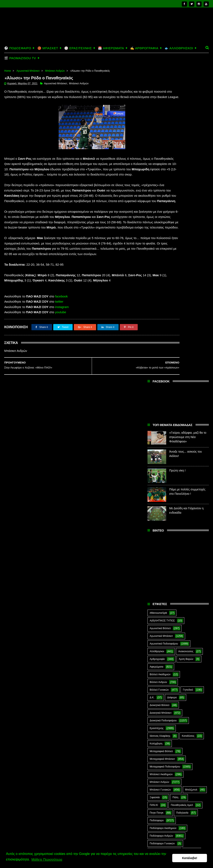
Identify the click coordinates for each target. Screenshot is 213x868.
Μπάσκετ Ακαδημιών (161, 465)
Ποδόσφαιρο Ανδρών (161, 527)
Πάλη (175, 489)
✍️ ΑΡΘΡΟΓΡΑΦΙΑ (144, 48)
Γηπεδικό (188, 381)
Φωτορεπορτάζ (158, 627)
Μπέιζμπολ (191, 481)
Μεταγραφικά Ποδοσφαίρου (165, 458)
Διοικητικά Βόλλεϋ (160, 396)
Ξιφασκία (155, 489)
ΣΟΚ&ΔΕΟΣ (157, 588)
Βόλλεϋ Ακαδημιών (160, 366)
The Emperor (189, 665)
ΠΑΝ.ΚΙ (154, 496)
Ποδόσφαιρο (157, 512)
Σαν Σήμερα (188, 573)
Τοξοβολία (182, 611)
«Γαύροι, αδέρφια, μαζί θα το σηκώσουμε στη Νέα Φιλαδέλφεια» (188, 128)
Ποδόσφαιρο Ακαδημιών (163, 519)
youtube (61, 356)
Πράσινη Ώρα (157, 550)
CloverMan (179, 635)
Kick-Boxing (181, 650)
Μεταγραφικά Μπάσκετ (162, 450)
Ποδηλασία (182, 504)
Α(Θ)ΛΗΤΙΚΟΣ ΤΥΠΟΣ (162, 312)
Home (7, 71)
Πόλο (187, 542)
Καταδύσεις (188, 427)
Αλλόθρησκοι (157, 343)
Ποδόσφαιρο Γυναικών (162, 535)
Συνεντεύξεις (157, 611)
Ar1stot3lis (156, 635)
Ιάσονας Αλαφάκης (160, 427)
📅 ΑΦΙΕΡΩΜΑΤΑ (111, 48)
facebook (61, 340)
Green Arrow (179, 642)
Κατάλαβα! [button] (190, 859)
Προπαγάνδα (185, 550)
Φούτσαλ (155, 619)
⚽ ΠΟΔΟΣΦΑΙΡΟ (18, 48)
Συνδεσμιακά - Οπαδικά (163, 604)
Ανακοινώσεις (186, 343)
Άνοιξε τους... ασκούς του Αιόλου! (187, 820)
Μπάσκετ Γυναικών (160, 481)
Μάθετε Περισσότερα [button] (47, 861)
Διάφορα (172, 389)
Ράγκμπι (178, 558)
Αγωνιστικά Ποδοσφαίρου (164, 335)
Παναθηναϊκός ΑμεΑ (182, 496)
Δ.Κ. (152, 389)
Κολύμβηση (156, 435)
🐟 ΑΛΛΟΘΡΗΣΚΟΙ (179, 48)
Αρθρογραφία (157, 350)
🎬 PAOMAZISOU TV (20, 58)
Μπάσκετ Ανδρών (55, 71)
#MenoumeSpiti (158, 304)
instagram (62, 351)
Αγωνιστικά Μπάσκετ (28, 71)
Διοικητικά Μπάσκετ (161, 404)
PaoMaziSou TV (159, 658)
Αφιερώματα (157, 358)
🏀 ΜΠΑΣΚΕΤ (48, 48)
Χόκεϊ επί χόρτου (190, 627)
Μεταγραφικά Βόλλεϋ (161, 442)
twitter (59, 345)
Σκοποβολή (174, 581)
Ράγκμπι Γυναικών (160, 573)
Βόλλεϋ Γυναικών (159, 381)
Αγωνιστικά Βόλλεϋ (160, 319)
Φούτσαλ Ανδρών (182, 619)
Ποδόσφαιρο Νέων (160, 542)
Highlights (155, 650)
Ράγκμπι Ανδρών (159, 565)
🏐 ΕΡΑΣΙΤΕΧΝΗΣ (78, 48)
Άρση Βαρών (186, 350)
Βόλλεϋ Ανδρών (159, 373)
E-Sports (155, 642)
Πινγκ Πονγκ (157, 504)
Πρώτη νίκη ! (178, 162)
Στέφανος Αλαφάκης (161, 596)
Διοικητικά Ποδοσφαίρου (163, 412)
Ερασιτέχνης (157, 419)
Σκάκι (153, 581)
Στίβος (189, 596)
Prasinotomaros (159, 665)
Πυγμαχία (155, 558)
